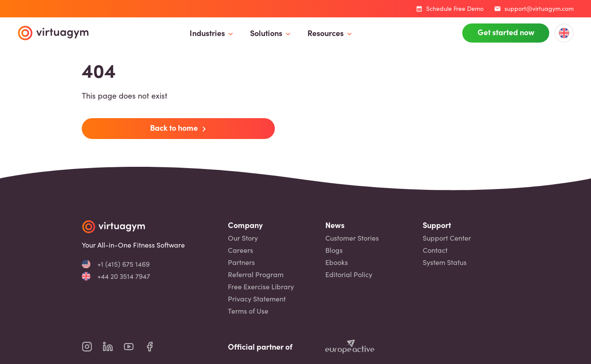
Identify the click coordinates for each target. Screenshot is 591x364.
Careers (240, 250)
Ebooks (337, 262)
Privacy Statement (257, 299)
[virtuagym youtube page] (134, 347)
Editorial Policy (349, 275)
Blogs (334, 250)
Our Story (243, 238)
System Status (445, 262)
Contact (435, 250)
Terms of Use (248, 311)
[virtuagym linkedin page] (113, 347)
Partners (241, 262)
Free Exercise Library (261, 287)
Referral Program (256, 275)
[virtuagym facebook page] (155, 347)
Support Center (447, 238)
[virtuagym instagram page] (92, 347)
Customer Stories (352, 238)
